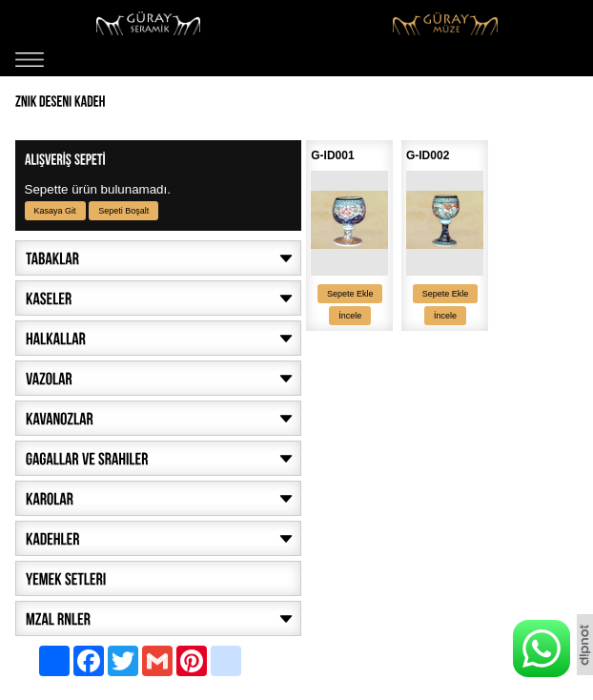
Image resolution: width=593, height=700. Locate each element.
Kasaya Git (55, 211)
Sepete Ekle (350, 294)
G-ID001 (332, 155)
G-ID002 (428, 155)
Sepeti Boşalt (123, 211)
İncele (350, 316)
